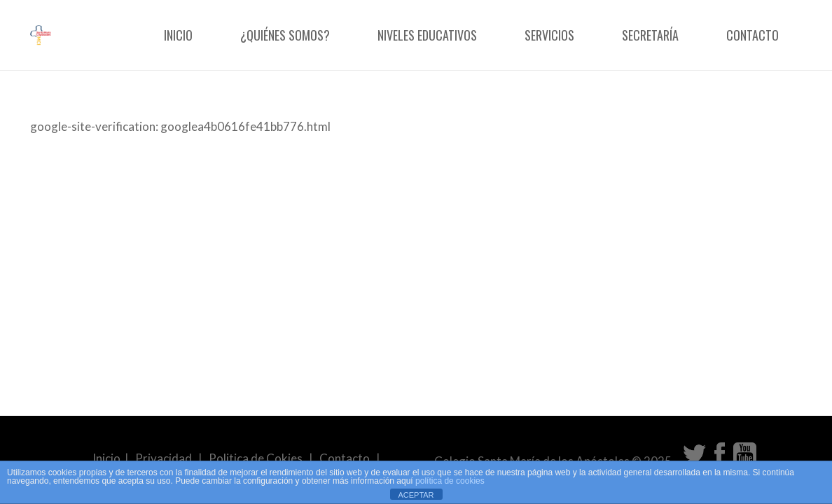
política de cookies (450, 481)
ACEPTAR (416, 495)
